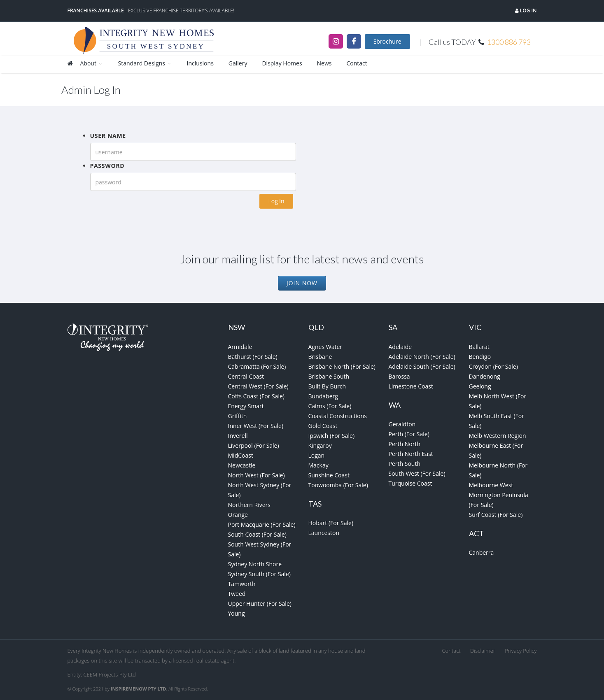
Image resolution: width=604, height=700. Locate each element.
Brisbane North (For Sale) (342, 366)
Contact (357, 63)
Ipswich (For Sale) (332, 436)
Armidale (240, 347)
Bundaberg (323, 396)
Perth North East (411, 454)
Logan (317, 455)
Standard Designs (145, 63)
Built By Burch (327, 386)
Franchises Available (96, 10)
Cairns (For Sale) (330, 406)
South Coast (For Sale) (257, 534)
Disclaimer (483, 651)
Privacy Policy (521, 651)
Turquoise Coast (410, 483)
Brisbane (320, 357)
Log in (528, 10)
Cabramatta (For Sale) (257, 366)
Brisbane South (329, 376)
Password (107, 166)
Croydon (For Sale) (493, 366)
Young (237, 613)
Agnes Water (325, 347)
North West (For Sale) (257, 475)
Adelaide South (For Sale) (422, 366)
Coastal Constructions (338, 416)
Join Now (302, 283)
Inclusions (200, 63)
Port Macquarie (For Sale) (262, 524)
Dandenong (485, 376)
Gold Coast (323, 426)
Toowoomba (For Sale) (338, 485)
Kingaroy (320, 445)
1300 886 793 (509, 42)
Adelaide (400, 347)
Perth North (405, 444)
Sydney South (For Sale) (259, 574)
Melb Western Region (498, 436)
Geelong (480, 386)
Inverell (238, 436)
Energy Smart (246, 406)
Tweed (237, 594)
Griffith (238, 416)
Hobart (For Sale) (331, 523)
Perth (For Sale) (409, 434)
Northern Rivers (250, 505)
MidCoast (241, 455)
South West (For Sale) (417, 473)
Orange (238, 515)
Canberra (482, 552)
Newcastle (242, 465)
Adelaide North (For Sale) (422, 357)
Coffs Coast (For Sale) (256, 396)
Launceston (324, 533)
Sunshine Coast (329, 475)
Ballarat (479, 347)
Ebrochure (387, 41)
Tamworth (242, 584)
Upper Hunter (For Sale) (260, 603)
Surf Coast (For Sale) (496, 515)
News (324, 63)
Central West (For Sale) (258, 386)
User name (108, 136)
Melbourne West (491, 485)
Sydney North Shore (255, 564)
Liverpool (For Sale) (254, 445)
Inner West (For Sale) (256, 426)
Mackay (318, 465)
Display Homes (282, 63)
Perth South (405, 464)
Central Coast (246, 376)
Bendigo (480, 357)
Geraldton (402, 424)
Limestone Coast (411, 386)
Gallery (238, 63)
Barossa (399, 376)
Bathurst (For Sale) (253, 357)
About (92, 63)
